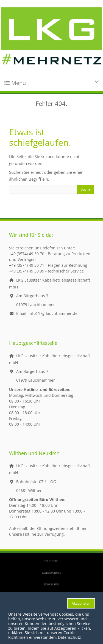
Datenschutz (52, 573)
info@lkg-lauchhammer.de (53, 313)
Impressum (51, 584)
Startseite (51, 561)
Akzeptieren (81, 603)
